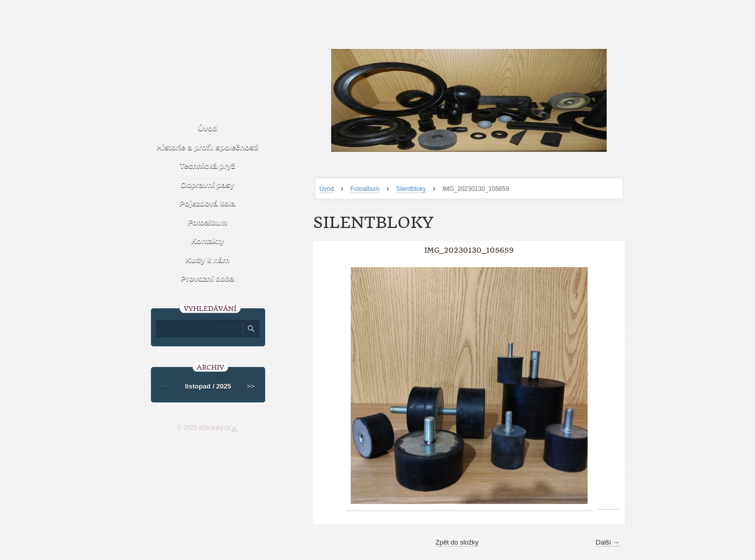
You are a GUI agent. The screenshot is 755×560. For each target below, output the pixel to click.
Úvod (327, 189)
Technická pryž (207, 165)
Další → (608, 542)
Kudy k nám (207, 260)
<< (166, 386)
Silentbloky (411, 189)
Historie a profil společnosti (208, 147)
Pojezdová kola (208, 203)
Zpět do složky (457, 542)
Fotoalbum (365, 189)
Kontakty (208, 241)
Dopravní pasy (207, 185)
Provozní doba (207, 278)
